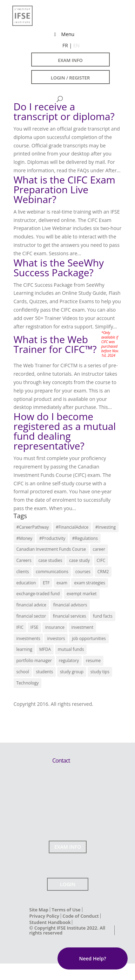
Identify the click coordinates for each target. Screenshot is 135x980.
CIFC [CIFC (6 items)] (101, 560)
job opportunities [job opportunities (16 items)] (89, 638)
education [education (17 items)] (26, 583)
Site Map (39, 910)
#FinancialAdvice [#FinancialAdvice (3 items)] (72, 527)
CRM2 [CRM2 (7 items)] (103, 572)
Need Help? (92, 958)
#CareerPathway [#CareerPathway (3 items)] (33, 527)
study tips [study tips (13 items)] (100, 672)
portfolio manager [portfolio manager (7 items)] (34, 661)
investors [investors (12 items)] (56, 638)
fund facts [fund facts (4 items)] (103, 616)
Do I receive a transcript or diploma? (64, 111)
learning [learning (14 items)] (25, 649)
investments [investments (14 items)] (28, 638)
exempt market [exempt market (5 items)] (82, 594)
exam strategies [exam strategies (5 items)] (90, 583)
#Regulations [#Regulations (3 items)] (85, 538)
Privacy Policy (44, 916)
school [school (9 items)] (23, 672)
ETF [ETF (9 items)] (46, 583)
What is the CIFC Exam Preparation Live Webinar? (65, 189)
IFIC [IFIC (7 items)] (20, 627)
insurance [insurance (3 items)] (55, 627)
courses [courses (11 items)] (83, 572)
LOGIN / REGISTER (70, 78)
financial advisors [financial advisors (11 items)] (70, 605)
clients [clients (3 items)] (23, 572)
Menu (63, 34)
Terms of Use (66, 910)
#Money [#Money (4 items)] (25, 538)
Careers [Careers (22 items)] (24, 560)
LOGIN (68, 884)
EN (76, 45)
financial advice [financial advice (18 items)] (32, 605)
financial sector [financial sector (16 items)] (31, 616)
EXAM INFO (70, 60)
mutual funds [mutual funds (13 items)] (71, 649)
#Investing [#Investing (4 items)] (106, 527)
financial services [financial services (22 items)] (70, 616)
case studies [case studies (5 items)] (50, 560)
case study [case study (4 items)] (79, 560)
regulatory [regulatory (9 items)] (69, 661)
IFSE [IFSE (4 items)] (35, 627)
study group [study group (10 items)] (72, 672)
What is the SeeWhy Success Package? (59, 267)
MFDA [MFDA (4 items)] (45, 649)
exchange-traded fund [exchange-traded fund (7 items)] (38, 594)
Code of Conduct (81, 916)
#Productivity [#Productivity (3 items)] (52, 538)
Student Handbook (50, 922)
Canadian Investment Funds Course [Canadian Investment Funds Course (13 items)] (51, 549)
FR (65, 45)
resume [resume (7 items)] (93, 661)
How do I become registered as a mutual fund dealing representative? (65, 431)
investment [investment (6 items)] (83, 627)
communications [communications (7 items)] (52, 572)
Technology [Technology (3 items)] (28, 683)
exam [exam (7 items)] (62, 583)
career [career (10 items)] (99, 549)
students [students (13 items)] (44, 672)
